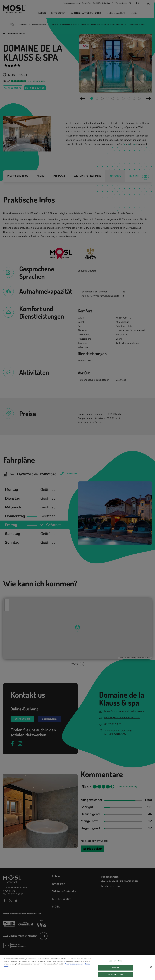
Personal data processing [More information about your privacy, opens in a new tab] (75, 965)
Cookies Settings (115, 962)
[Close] (151, 968)
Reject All (115, 968)
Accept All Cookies (115, 975)
